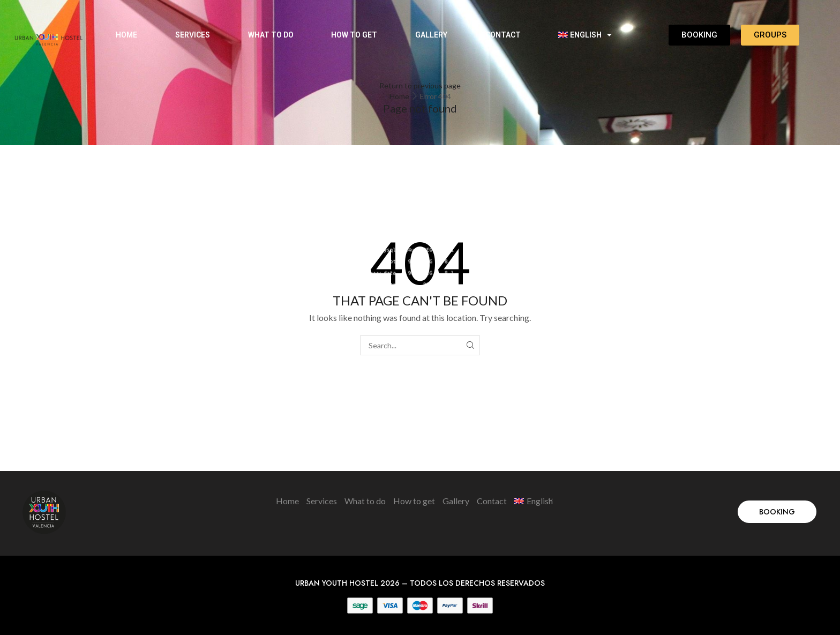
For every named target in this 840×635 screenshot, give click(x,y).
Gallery (431, 35)
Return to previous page (420, 85)
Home (126, 35)
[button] (777, 512)
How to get (354, 35)
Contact (503, 35)
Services (193, 35)
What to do (271, 35)
